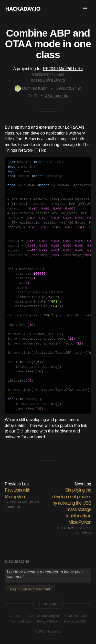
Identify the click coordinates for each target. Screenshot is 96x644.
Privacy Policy (47, 621)
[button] (85, 9)
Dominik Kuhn (31, 88)
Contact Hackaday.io (44, 616)
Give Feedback (76, 616)
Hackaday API (74, 621)
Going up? (48, 604)
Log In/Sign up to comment (30, 589)
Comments (56, 96)
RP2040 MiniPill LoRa (63, 69)
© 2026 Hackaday (48, 631)
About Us (15, 616)
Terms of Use (21, 621)
